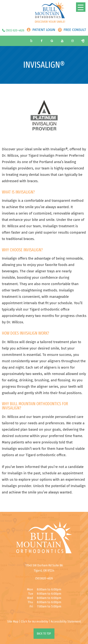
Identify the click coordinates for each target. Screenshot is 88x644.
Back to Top (44, 634)
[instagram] (73, 41)
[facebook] (42, 41)
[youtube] (62, 41)
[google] (52, 41)
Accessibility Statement (66, 622)
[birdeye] (83, 41)
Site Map (13, 622)
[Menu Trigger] (81, 7)
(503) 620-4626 (15, 30)
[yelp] (31, 41)
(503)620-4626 (44, 578)
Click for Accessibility (34, 622)
